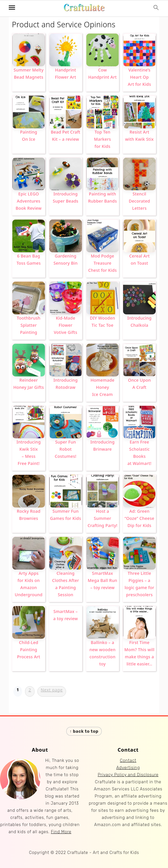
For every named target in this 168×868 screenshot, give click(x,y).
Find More (61, 832)
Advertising (128, 768)
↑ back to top (84, 731)
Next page (52, 690)
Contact (128, 760)
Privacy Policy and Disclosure (128, 775)
